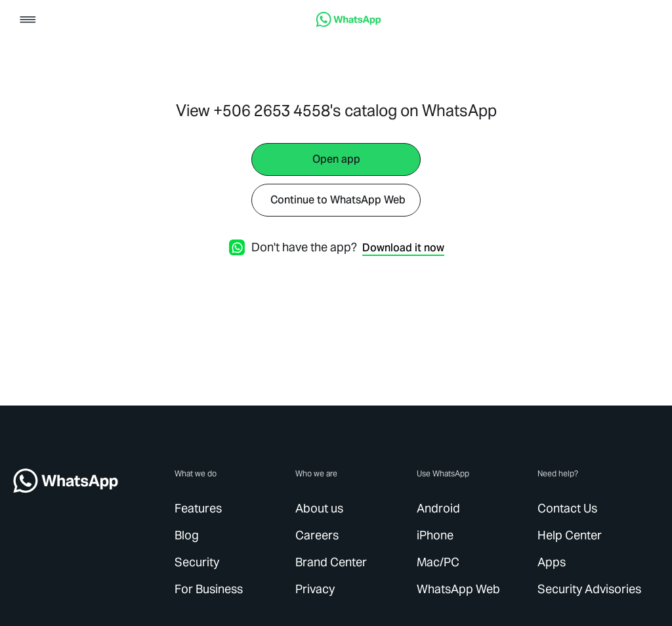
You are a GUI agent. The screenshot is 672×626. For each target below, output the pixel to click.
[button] (28, 21)
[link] (348, 23)
